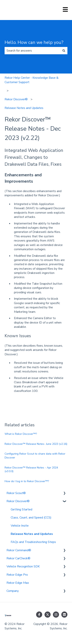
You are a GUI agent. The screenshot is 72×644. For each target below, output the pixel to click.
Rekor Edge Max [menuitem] (18, 583)
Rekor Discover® (16, 99)
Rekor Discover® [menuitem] (18, 501)
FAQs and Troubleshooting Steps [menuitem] (33, 542)
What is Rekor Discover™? (21, 434)
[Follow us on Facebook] (39, 615)
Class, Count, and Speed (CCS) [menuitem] (31, 518)
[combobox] (32, 51)
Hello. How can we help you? (34, 42)
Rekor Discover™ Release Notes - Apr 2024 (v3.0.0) (31, 470)
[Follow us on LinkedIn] (64, 615)
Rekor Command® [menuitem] (19, 550)
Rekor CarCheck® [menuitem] (18, 558)
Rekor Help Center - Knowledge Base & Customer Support (32, 80)
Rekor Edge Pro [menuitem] (17, 575)
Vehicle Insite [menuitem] (20, 526)
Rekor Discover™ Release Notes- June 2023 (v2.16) (36, 444)
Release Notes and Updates (24, 108)
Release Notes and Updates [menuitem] (32, 534)
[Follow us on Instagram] (56, 615)
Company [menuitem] (13, 591)
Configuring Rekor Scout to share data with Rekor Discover (35, 456)
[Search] (64, 51)
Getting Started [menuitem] (21, 509)
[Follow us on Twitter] (48, 615)
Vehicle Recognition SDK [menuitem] (23, 566)
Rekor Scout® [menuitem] (16, 493)
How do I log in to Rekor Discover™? (27, 481)
